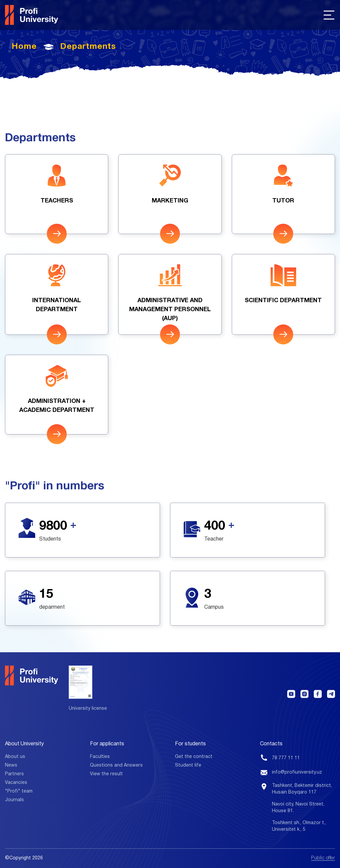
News (11, 765)
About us (15, 757)
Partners (14, 774)
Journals (14, 800)
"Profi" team (19, 791)
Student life (188, 765)
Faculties (100, 757)
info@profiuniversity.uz (297, 772)
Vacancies (16, 783)
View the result (106, 774)
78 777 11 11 (286, 758)
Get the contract (194, 757)
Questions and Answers (116, 765)
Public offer (323, 858)
